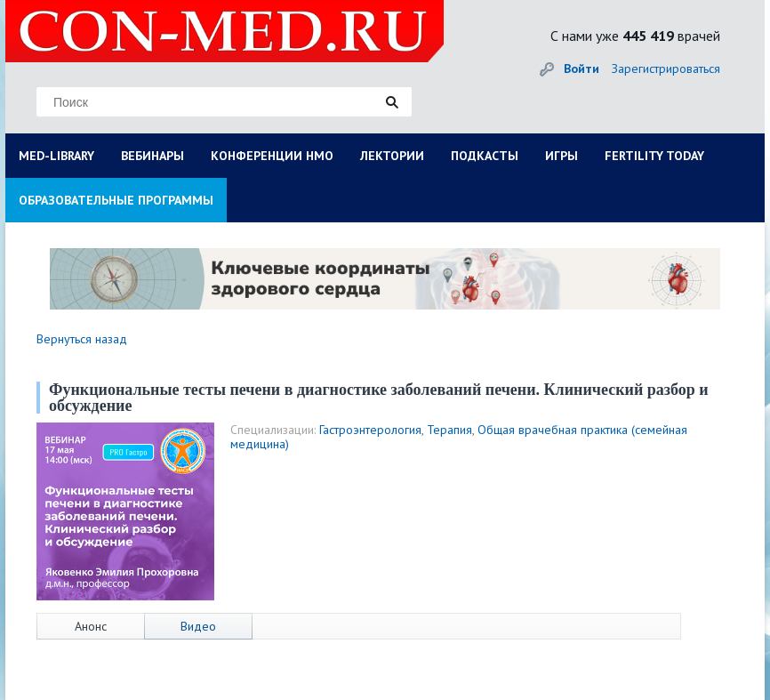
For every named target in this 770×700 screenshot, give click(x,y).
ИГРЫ (561, 156)
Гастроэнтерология (370, 430)
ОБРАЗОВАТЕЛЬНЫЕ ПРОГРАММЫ (116, 200)
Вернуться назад (82, 339)
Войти (582, 68)
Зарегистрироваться (666, 68)
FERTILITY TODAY (654, 156)
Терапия (449, 430)
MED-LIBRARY (56, 156)
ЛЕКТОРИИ (392, 156)
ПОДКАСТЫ (485, 156)
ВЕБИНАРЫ (152, 156)
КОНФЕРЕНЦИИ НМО (272, 156)
